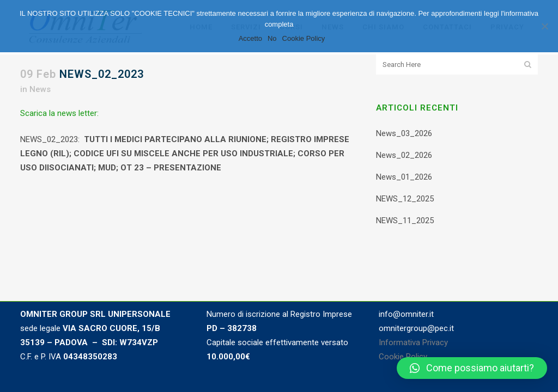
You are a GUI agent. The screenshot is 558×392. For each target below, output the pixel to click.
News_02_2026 (404, 155)
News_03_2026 (404, 133)
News (40, 89)
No (272, 38)
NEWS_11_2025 (405, 220)
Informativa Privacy (413, 342)
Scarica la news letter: (59, 113)
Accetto (250, 38)
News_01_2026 (404, 177)
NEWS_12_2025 (405, 199)
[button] (472, 368)
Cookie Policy (403, 357)
